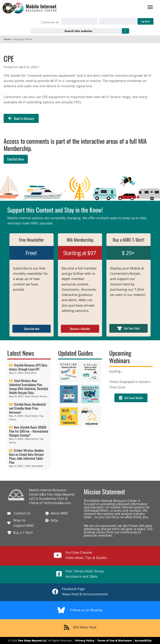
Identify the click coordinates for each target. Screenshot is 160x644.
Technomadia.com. (57, 503)
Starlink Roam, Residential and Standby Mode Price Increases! (27, 408)
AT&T (28, 466)
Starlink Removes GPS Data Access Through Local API (28, 367)
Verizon (43, 396)
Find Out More (16, 159)
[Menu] (149, 8)
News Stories (32, 396)
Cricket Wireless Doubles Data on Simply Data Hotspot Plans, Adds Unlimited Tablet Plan (27, 456)
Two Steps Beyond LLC (32, 640)
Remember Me (48, 22)
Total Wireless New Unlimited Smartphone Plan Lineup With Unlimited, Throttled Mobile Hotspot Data (29, 387)
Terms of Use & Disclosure (115, 640)
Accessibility (143, 640)
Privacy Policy (85, 640)
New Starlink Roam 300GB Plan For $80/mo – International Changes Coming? (29, 431)
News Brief (31, 373)
